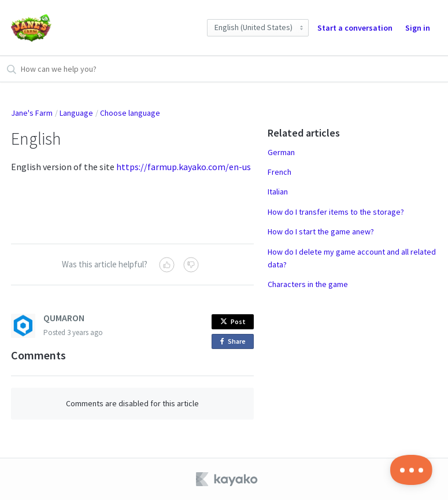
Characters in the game (308, 284)
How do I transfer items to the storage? (336, 212)
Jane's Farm (32, 113)
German (281, 152)
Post (233, 321)
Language (76, 113)
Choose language (130, 113)
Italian (278, 192)
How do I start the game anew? (321, 231)
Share (235, 342)
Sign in (418, 28)
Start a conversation (355, 28)
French (279, 172)
